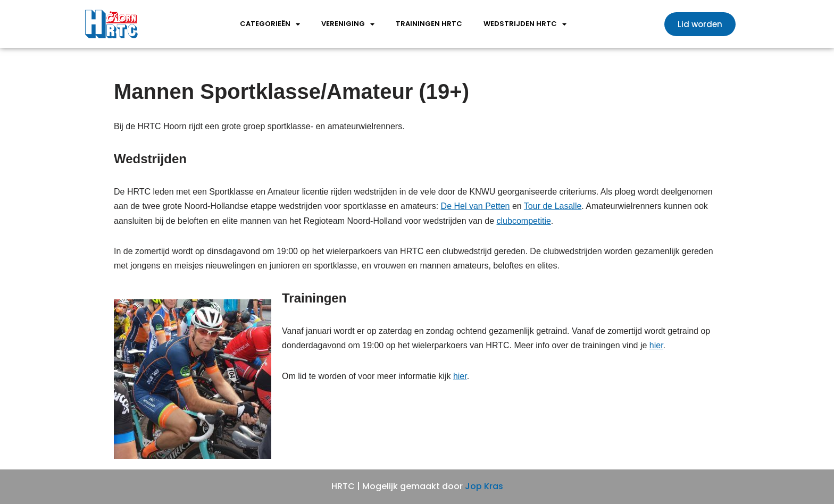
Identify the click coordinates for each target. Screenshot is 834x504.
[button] (700, 24)
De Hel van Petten (476, 206)
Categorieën (270, 24)
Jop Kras (484, 486)
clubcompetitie (524, 221)
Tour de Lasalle (553, 206)
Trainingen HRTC (429, 24)
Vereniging (348, 24)
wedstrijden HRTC (525, 24)
